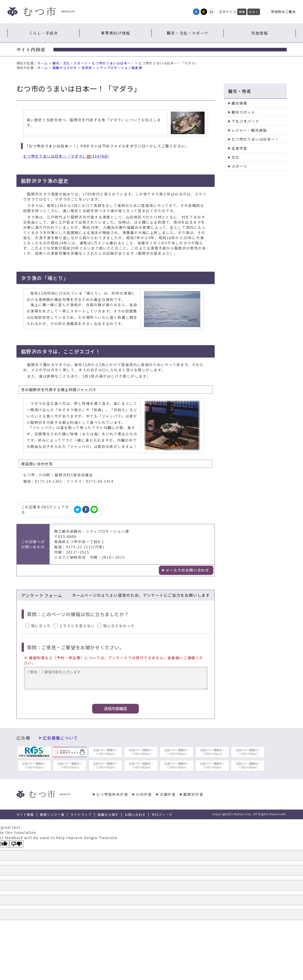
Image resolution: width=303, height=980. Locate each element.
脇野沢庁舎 (193, 794)
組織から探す (108, 815)
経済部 (87, 68)
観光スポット (244, 112)
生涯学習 (239, 148)
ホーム (43, 63)
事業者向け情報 (116, 33)
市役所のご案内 (283, 12)
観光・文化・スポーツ (188, 33)
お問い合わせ (135, 815)
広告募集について (60, 738)
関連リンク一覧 (52, 815)
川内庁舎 (144, 794)
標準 (242, 12)
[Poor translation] (16, 844)
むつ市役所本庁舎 (112, 794)
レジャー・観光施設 (249, 130)
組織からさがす (65, 68)
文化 (236, 157)
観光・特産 (240, 91)
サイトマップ (81, 815)
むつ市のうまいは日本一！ (113, 63)
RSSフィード (162, 815)
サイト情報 (25, 815)
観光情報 (239, 103)
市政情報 (260, 33)
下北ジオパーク (245, 121)
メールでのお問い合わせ (187, 570)
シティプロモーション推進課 (119, 68)
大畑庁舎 (168, 794)
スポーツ (239, 166)
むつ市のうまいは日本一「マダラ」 (66, 156)
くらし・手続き (43, 33)
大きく (254, 12)
